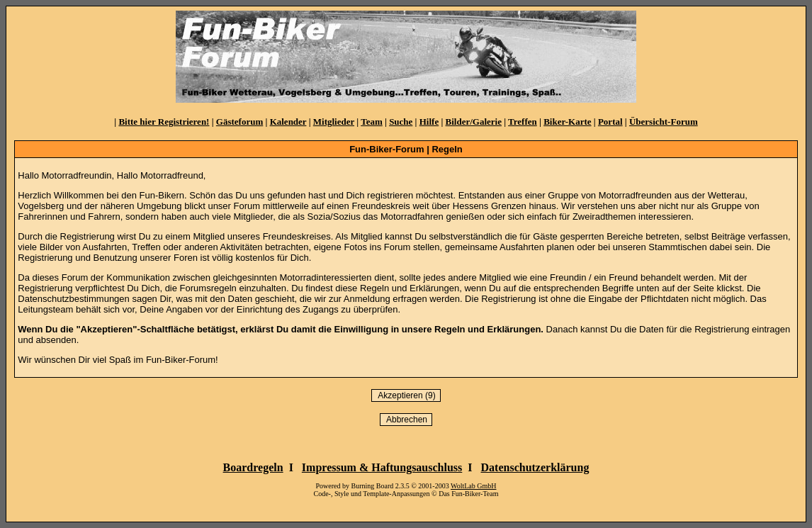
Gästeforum (239, 122)
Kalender (288, 122)
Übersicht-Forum (664, 122)
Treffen (523, 122)
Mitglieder (334, 122)
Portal (610, 122)
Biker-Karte (567, 122)
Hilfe (429, 122)
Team (372, 122)
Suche (401, 122)
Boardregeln (253, 467)
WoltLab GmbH (473, 486)
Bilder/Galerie (474, 122)
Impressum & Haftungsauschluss (382, 467)
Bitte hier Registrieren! (164, 122)
